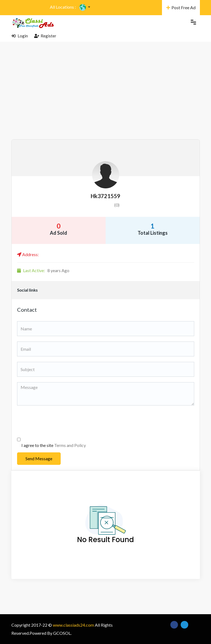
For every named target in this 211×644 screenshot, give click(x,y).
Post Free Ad (181, 7)
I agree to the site (54, 445)
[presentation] (58, 421)
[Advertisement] (105, 99)
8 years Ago (43, 270)
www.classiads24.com (73, 625)
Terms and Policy (70, 445)
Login (20, 36)
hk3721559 (105, 196)
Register (45, 36)
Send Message (39, 458)
